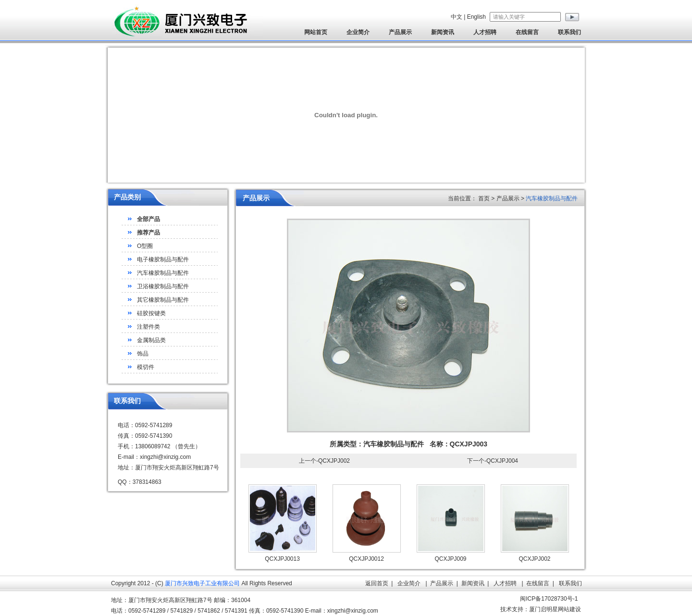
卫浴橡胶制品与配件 (163, 286)
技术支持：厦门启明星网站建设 (541, 609)
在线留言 (527, 32)
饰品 (143, 354)
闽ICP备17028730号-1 (549, 599)
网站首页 (316, 32)
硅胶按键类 (151, 313)
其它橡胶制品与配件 (163, 300)
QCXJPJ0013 (282, 559)
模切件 (146, 367)
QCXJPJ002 (534, 559)
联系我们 (569, 32)
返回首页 (377, 583)
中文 (457, 17)
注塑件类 (148, 327)
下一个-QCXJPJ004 (493, 461)
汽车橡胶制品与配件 (163, 273)
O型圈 (145, 246)
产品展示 (400, 32)
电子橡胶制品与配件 (163, 259)
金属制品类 (151, 340)
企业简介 (358, 32)
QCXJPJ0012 (366, 559)
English (476, 17)
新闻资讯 (443, 32)
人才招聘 (485, 32)
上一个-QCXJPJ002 (324, 461)
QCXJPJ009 (450, 559)
